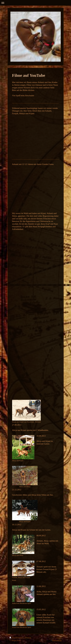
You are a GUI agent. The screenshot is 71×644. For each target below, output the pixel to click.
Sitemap (28, 638)
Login (59, 638)
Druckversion (17, 638)
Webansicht (57, 640)
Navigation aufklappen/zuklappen (35, 3)
